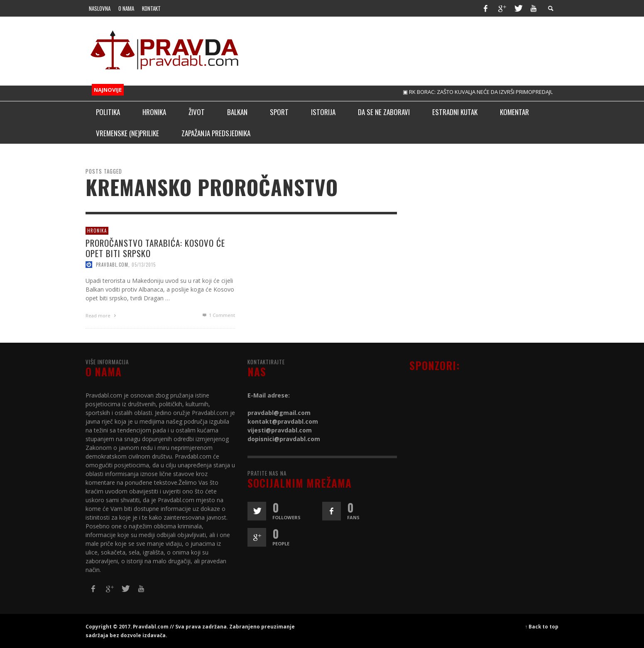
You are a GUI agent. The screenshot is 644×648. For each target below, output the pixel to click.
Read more (102, 315)
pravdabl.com (112, 265)
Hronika (97, 231)
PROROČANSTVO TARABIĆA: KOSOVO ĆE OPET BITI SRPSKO (155, 248)
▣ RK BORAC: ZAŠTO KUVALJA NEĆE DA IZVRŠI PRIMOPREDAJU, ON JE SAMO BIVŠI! (506, 92)
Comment (218, 315)
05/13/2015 (144, 265)
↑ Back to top (542, 626)
